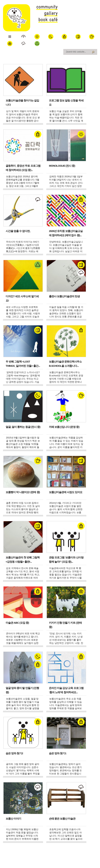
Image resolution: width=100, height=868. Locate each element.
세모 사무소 (37, 43)
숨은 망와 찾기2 (14, 753)
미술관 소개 (23, 37)
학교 (64, 37)
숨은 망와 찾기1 (58, 753)
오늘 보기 (10, 37)
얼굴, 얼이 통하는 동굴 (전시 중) (23, 427)
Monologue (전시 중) (62, 166)
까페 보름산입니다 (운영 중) (64, 427)
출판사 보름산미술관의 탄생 (64, 296)
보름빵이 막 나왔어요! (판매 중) (23, 492)
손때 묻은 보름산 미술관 (62, 819)
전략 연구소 (23, 43)
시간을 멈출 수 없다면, (18, 231)
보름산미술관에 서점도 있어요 (66, 492)
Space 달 (51, 37)
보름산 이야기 (13, 819)
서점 (78, 37)
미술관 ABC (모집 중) (17, 623)
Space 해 (37, 37)
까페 (92, 37)
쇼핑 (10, 43)
